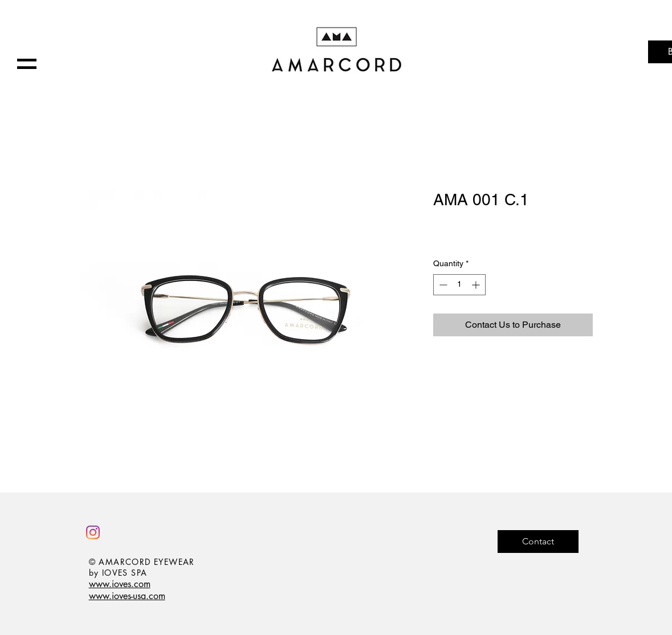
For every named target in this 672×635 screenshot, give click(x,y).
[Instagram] (93, 532)
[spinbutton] (459, 285)
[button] (27, 64)
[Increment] (477, 285)
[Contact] (538, 542)
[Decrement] (442, 285)
